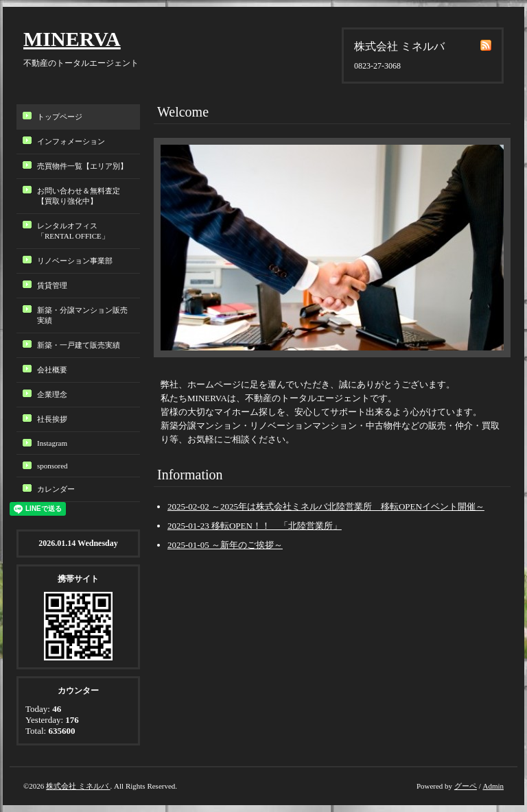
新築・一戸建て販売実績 (79, 345)
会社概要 (52, 370)
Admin (493, 786)
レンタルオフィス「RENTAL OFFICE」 (77, 231)
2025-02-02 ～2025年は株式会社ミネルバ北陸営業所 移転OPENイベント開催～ (326, 506)
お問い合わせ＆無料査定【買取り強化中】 (79, 196)
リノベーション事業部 (75, 261)
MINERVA (72, 39)
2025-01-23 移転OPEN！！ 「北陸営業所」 (255, 526)
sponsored (52, 466)
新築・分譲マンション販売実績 (82, 315)
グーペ (466, 786)
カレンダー (56, 489)
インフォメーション (71, 141)
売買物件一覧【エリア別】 (82, 166)
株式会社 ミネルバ (78, 786)
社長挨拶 (52, 419)
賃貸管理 (52, 285)
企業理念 (52, 394)
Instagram (52, 443)
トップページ (60, 117)
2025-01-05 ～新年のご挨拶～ (225, 545)
